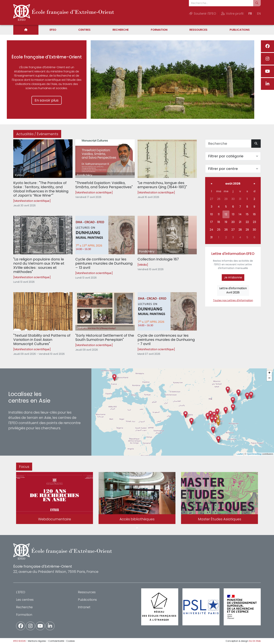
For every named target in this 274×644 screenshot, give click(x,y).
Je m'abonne (233, 277)
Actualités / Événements (37, 134)
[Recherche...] (221, 3)
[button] (212, 419)
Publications (240, 30)
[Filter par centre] (233, 169)
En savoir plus (47, 100)
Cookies (71, 641)
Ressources (198, 30)
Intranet (84, 607)
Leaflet (240, 454)
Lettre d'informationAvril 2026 (233, 290)
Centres (84, 30)
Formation (159, 30)
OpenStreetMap (254, 454)
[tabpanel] (55, 499)
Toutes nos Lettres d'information (233, 300)
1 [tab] (137, 528)
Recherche (121, 30)
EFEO (53, 30)
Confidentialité (56, 641)
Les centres (25, 600)
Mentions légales (37, 641)
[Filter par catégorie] (233, 156)
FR (250, 14)
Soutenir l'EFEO (202, 14)
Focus (24, 467)
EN (259, 14)
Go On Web (255, 641)
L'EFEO (21, 592)
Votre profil (232, 14)
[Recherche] (228, 144)
